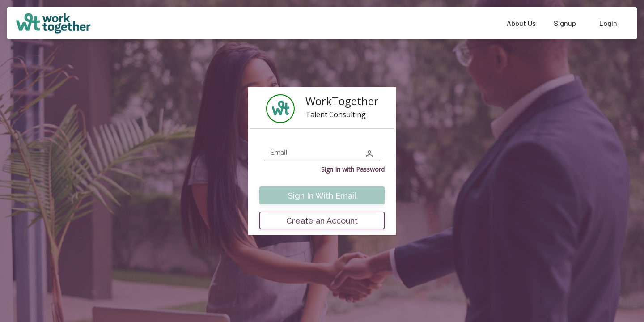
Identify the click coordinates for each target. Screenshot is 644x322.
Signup (565, 23)
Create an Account (322, 221)
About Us (521, 23)
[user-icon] (369, 154)
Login (608, 23)
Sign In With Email (322, 196)
